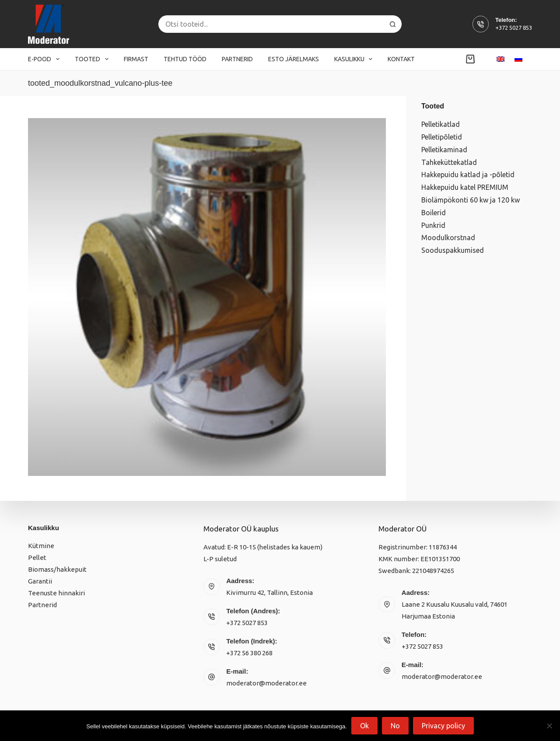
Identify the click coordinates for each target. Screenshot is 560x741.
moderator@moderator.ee (266, 683)
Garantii (40, 581)
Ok (364, 726)
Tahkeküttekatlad (449, 162)
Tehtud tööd (185, 59)
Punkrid (433, 225)
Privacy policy (443, 726)
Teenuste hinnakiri (56, 593)
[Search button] (393, 24)
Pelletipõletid (442, 137)
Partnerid (237, 59)
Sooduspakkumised (453, 250)
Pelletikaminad (444, 150)
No (395, 726)
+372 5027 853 (514, 28)
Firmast (136, 59)
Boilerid (434, 213)
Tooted (93, 59)
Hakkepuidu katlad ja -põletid (468, 175)
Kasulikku (355, 59)
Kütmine (41, 546)
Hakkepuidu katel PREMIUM (465, 187)
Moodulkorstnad (448, 238)
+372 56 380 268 (249, 653)
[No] (549, 726)
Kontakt (401, 59)
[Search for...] (271, 24)
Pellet (37, 557)
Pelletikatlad (441, 124)
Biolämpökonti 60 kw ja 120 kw (471, 200)
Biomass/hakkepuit (57, 569)
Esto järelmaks (294, 59)
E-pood (45, 59)
